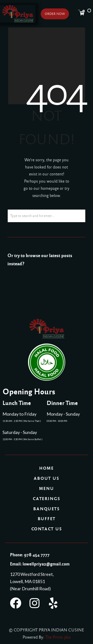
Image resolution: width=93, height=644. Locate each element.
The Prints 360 (58, 637)
